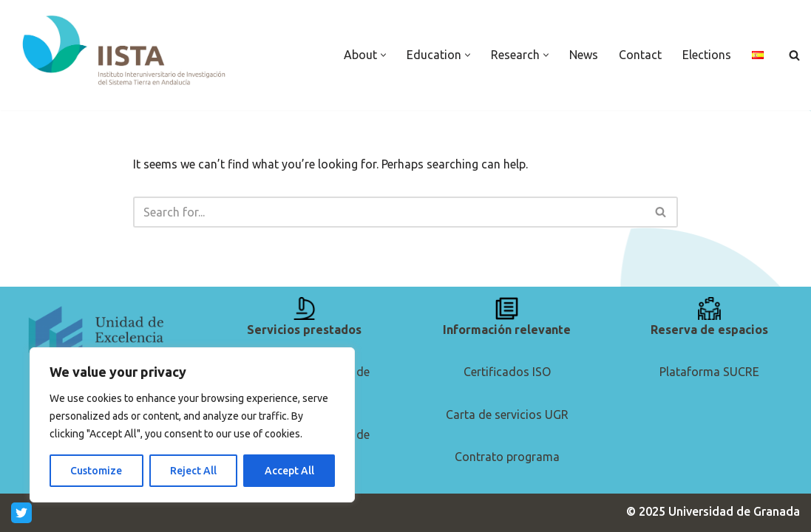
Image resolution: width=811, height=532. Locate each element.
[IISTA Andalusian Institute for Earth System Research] (125, 51)
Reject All (193, 471)
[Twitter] (21, 513)
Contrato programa (507, 457)
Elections (707, 55)
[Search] (794, 55)
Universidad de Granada (734, 511)
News (584, 55)
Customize (96, 471)
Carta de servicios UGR (507, 415)
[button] (383, 55)
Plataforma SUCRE (709, 372)
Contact (640, 55)
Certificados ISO (507, 372)
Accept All (289, 471)
